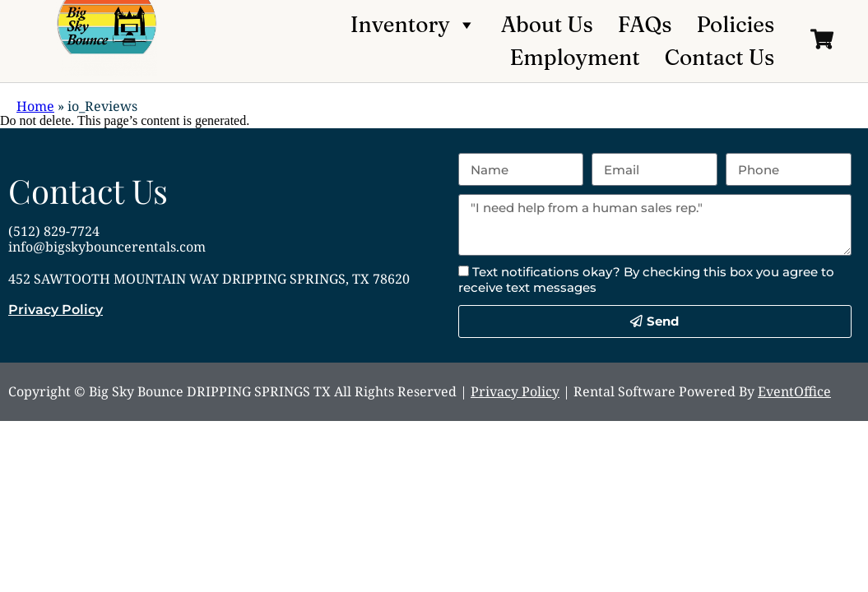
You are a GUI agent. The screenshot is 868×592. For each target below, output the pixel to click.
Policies (735, 25)
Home (35, 106)
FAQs (645, 25)
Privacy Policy (56, 310)
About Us (547, 25)
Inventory (413, 25)
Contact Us (719, 58)
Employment (575, 58)
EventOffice (794, 391)
